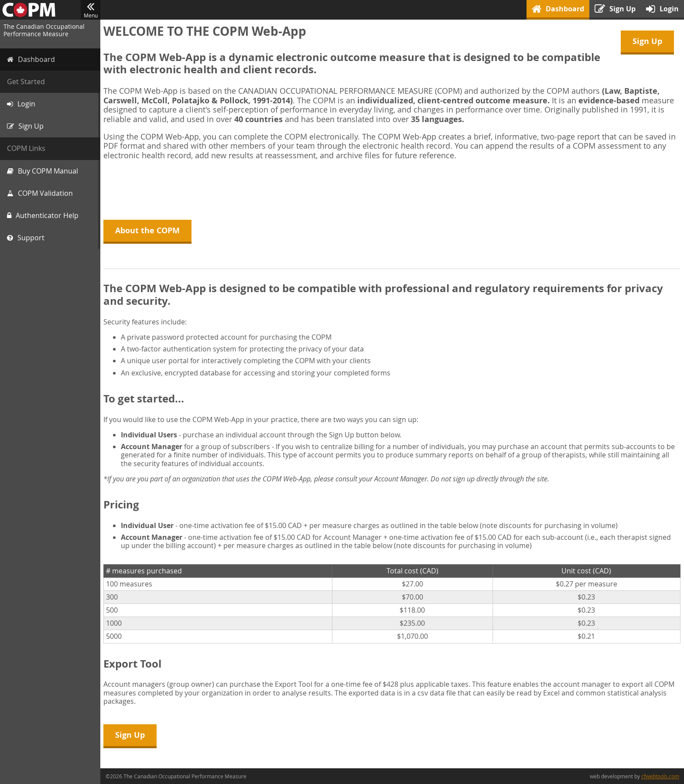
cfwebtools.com (660, 776)
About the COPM (149, 230)
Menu (91, 10)
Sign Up (647, 41)
